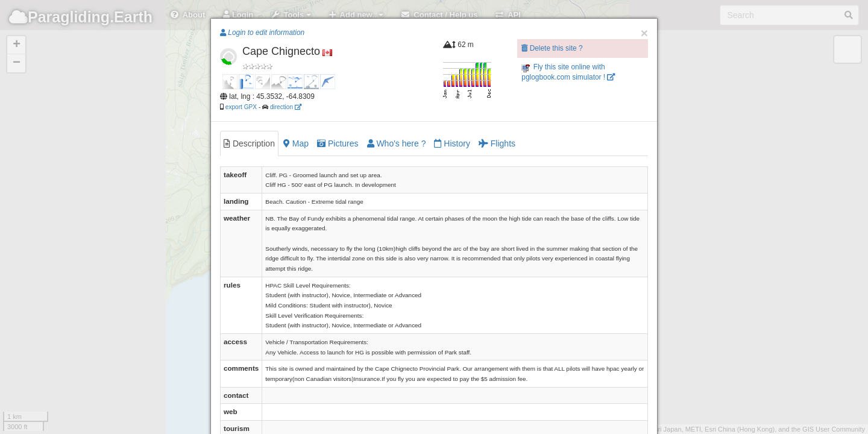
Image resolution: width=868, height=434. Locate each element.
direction (286, 107)
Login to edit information (262, 33)
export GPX (241, 107)
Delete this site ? (552, 48)
